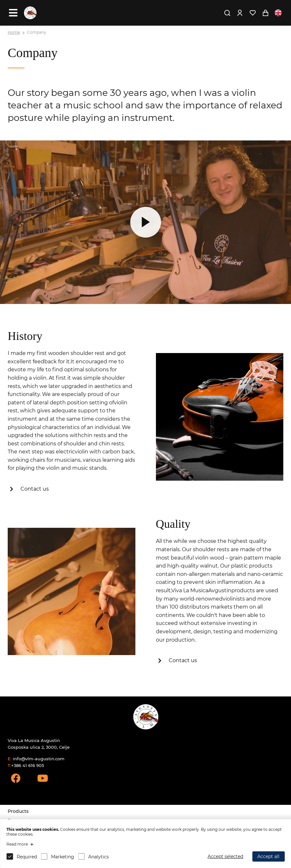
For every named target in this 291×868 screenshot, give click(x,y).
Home (14, 32)
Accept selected (225, 856)
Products (18, 811)
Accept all (268, 856)
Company (37, 32)
